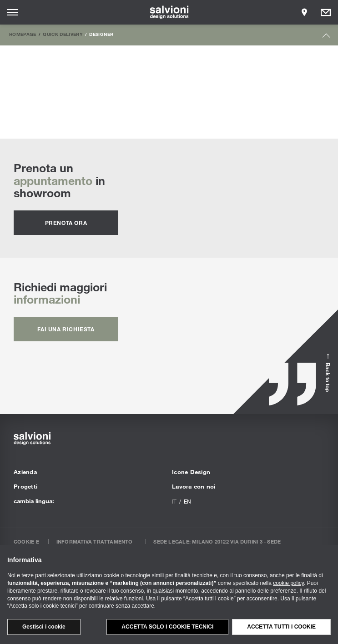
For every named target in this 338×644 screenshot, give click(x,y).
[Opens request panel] (326, 12)
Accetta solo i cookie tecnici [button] (167, 627)
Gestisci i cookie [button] (44, 627)
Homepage (23, 34)
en (187, 501)
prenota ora (66, 223)
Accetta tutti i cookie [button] (281, 627)
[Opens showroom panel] (304, 12)
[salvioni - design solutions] (169, 12)
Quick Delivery (63, 34)
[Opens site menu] (12, 12)
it (174, 501)
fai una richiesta (66, 329)
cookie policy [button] (288, 583)
